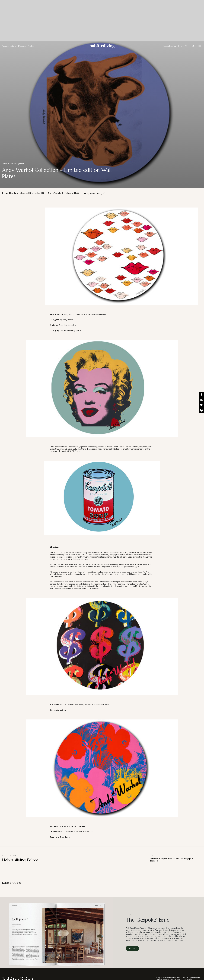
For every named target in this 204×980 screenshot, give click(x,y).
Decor (4, 164)
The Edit (31, 46)
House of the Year (169, 46)
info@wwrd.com (63, 837)
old (182, 859)
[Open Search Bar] (193, 46)
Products (22, 46)
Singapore (189, 859)
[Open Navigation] (200, 46)
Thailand (154, 861)
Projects (5, 46)
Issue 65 (184, 46)
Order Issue (132, 948)
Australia (154, 859)
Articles (13, 46)
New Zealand (174, 859)
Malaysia (163, 859)
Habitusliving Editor (16, 164)
